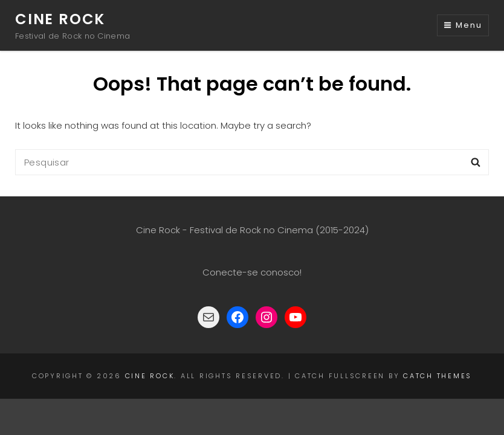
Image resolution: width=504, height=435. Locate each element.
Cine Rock (60, 19)
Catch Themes (438, 376)
